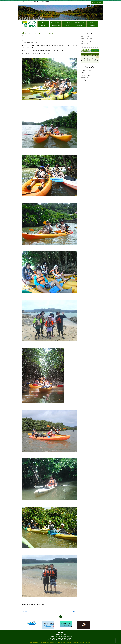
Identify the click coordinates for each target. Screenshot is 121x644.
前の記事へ (26, 612)
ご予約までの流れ (43, 25)
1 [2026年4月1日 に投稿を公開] (87, 57)
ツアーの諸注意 (68, 25)
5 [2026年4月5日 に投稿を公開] (98, 57)
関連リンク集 (84, 44)
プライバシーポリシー (87, 46)
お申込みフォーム (97, 2)
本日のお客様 (84, 78)
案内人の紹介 (80, 25)
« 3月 (82, 63)
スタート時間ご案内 (56, 25)
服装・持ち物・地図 (80, 22)
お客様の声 (84, 73)
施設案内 (92, 22)
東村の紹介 (84, 80)
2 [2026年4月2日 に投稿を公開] (90, 57)
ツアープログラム (68, 22)
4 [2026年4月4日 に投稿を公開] (95, 57)
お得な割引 (92, 25)
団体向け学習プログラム (87, 39)
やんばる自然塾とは (56, 22)
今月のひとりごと (85, 75)
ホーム (43, 22)
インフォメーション (86, 70)
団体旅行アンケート (86, 41)
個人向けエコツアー (86, 36)
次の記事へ (74, 612)
